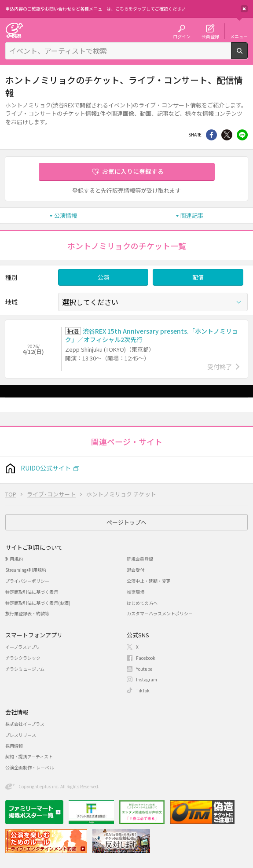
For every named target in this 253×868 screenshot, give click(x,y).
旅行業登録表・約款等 (27, 613)
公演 (103, 277)
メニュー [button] (239, 36)
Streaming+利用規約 (26, 570)
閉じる (244, 9)
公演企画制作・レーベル (29, 767)
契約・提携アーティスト (29, 756)
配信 (198, 277)
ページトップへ (126, 522)
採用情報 (14, 746)
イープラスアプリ (23, 647)
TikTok (143, 690)
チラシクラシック (23, 658)
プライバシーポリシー (27, 581)
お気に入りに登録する (133, 171)
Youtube (144, 669)
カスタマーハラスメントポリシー (160, 613)
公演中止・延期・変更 (149, 581)
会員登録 (210, 36)
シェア (211, 135)
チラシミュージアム (25, 669)
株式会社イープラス (25, 724)
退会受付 (136, 570)
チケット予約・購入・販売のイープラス (14, 30)
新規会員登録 (140, 559)
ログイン (182, 36)
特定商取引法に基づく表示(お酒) (38, 603)
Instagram (147, 679)
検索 (247, 55)
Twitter (227, 135)
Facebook (146, 658)
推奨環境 (136, 592)
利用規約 (14, 559)
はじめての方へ (142, 603)
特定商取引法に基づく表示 (32, 592)
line (242, 135)
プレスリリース (21, 735)
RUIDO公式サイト (46, 468)
